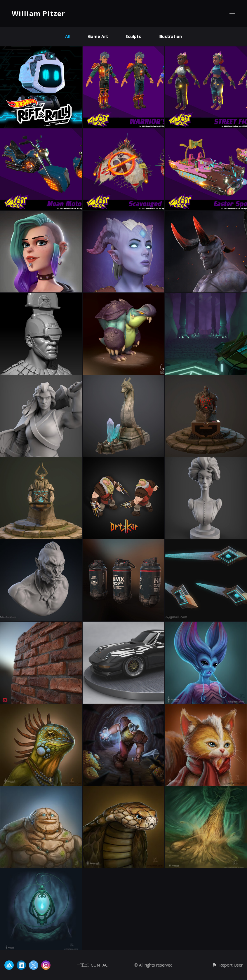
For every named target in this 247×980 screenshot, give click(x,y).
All (68, 36)
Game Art (98, 36)
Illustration (170, 36)
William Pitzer (38, 13)
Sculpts (133, 36)
